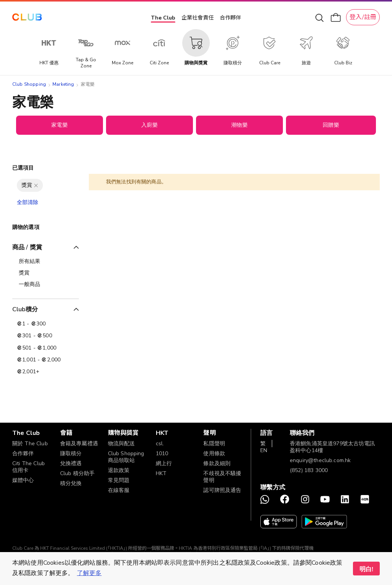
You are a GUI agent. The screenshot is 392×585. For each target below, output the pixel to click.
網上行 (164, 463)
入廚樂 (149, 125)
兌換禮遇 (71, 463)
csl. (160, 444)
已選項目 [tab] (23, 168)
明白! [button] (366, 569)
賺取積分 (71, 453)
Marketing (63, 84)
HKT (161, 473)
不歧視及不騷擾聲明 (222, 477)
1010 (162, 453)
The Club (163, 18)
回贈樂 (331, 125)
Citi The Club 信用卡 (29, 467)
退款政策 (119, 470)
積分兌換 (71, 483)
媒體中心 (23, 480)
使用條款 (214, 453)
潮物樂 (239, 125)
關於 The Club (30, 444)
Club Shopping (29, 84)
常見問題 (119, 480)
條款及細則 (217, 463)
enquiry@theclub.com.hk (320, 460)
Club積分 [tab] (25, 309)
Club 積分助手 (77, 473)
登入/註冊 (363, 17)
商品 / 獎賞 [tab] (27, 247)
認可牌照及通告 (222, 490)
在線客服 (119, 490)
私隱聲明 (214, 444)
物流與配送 (122, 444)
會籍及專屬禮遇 (79, 444)
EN (264, 450)
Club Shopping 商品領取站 (126, 457)
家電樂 (59, 125)
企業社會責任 (198, 18)
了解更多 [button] (89, 573)
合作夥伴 (230, 18)
